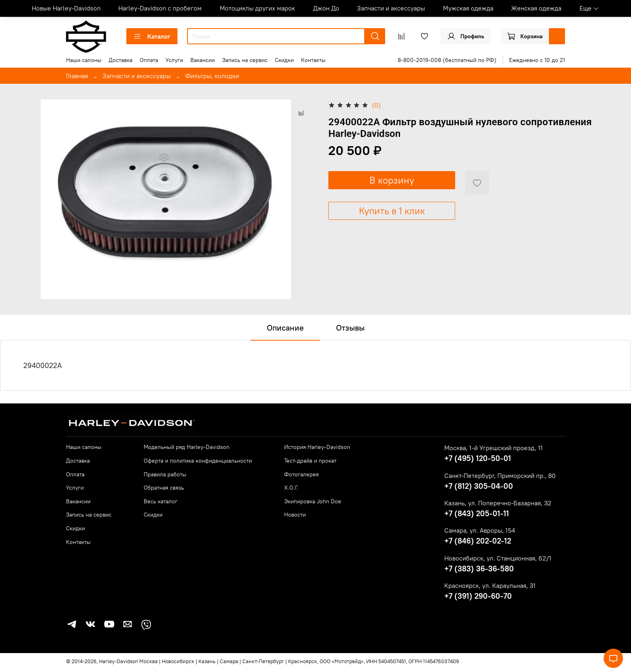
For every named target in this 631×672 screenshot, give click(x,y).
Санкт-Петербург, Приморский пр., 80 (500, 476)
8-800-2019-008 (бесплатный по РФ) (447, 60)
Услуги (174, 60)
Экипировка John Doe (313, 501)
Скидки (284, 60)
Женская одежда (536, 8)
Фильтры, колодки (212, 76)
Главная (77, 76)
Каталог (152, 36)
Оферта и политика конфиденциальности (198, 461)
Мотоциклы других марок (257, 8)
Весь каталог (161, 501)
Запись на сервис (245, 60)
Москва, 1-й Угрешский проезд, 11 (494, 448)
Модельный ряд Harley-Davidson (187, 447)
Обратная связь (164, 488)
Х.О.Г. (291, 488)
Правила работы (165, 474)
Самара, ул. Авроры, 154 (480, 530)
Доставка (121, 60)
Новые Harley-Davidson (66, 8)
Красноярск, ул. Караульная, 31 (490, 585)
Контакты (313, 60)
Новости (295, 515)
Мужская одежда (468, 8)
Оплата (149, 60)
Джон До (326, 8)
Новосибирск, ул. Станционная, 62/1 (498, 558)
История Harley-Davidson (317, 447)
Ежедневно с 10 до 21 (537, 60)
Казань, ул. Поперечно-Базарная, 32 (498, 503)
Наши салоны (84, 60)
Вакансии (203, 60)
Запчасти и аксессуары (391, 8)
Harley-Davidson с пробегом (160, 8)
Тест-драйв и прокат (310, 461)
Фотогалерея (301, 474)
